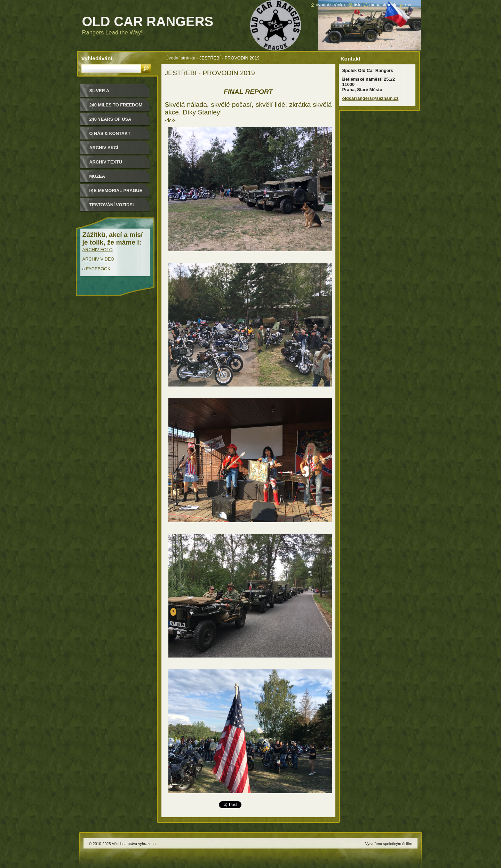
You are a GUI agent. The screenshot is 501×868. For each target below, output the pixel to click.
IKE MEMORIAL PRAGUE (116, 190)
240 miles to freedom (116, 105)
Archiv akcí (104, 148)
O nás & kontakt (110, 133)
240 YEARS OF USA (110, 119)
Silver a (100, 91)
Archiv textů (106, 162)
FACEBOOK (98, 269)
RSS (408, 5)
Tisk (357, 5)
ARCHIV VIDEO (98, 259)
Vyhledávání (97, 58)
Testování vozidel (112, 205)
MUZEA (97, 176)
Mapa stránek (383, 5)
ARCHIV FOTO (98, 250)
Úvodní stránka (181, 58)
